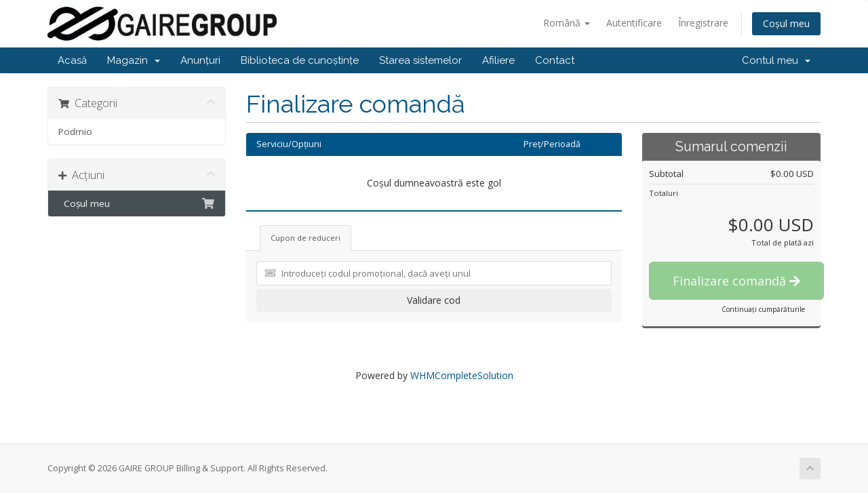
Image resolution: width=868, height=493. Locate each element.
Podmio (75, 132)
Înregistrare (703, 23)
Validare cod (434, 300)
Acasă (72, 60)
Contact (555, 60)
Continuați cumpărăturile (763, 309)
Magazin (134, 60)
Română (567, 23)
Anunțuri (200, 60)
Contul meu (776, 60)
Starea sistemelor (420, 60)
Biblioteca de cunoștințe (300, 60)
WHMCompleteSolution (462, 375)
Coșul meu (786, 23)
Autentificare (634, 23)
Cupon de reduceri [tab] (305, 238)
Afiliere (498, 60)
